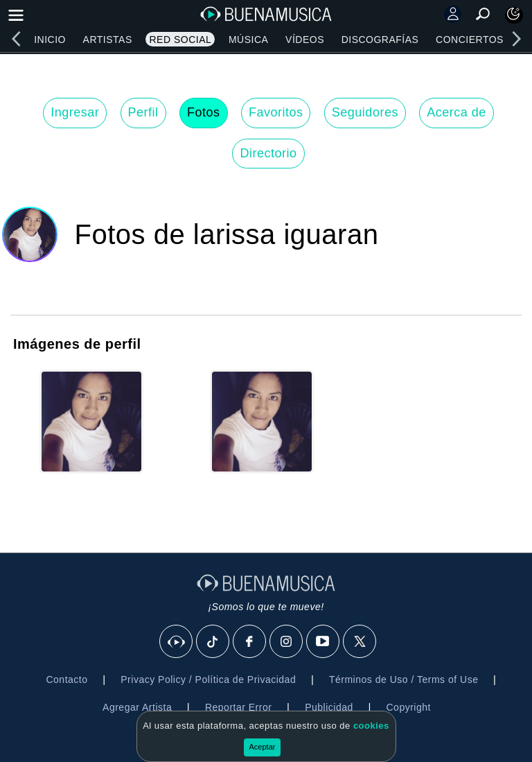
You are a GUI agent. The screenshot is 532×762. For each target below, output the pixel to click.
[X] (360, 642)
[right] (516, 39)
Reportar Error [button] (238, 707)
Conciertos (470, 40)
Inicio (50, 40)
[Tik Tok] (213, 642)
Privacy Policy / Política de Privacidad (208, 679)
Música (248, 40)
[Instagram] (287, 642)
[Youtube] (323, 642)
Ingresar (75, 112)
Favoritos (276, 112)
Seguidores (365, 112)
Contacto (66, 679)
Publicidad (329, 707)
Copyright (409, 707)
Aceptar (263, 747)
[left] (16, 39)
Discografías (380, 40)
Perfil (143, 112)
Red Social (180, 40)
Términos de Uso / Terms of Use (404, 679)
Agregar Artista (137, 707)
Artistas (108, 40)
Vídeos (305, 40)
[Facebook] (250, 642)
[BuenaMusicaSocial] (177, 642)
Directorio (268, 153)
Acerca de (456, 112)
